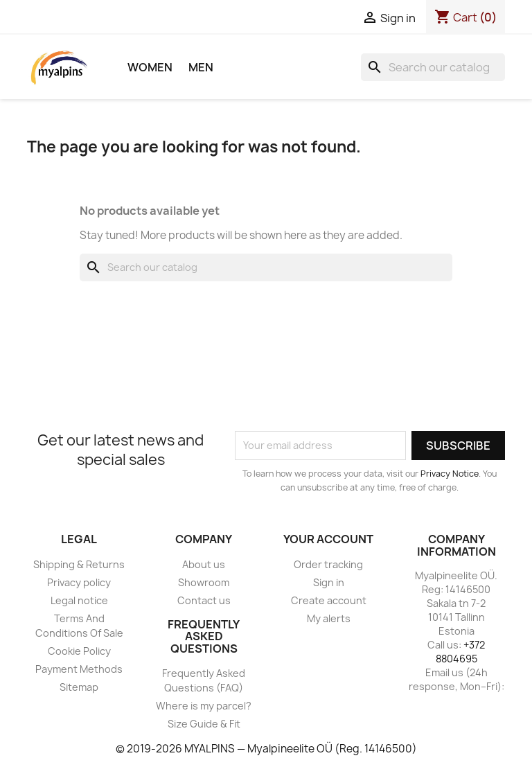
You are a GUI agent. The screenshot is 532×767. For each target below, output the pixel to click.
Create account (329, 600)
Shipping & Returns (79, 564)
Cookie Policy (79, 651)
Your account (328, 539)
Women (150, 67)
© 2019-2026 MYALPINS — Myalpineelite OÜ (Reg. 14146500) (266, 749)
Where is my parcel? (204, 706)
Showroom (204, 582)
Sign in (329, 582)
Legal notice (79, 600)
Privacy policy (79, 582)
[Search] (433, 67)
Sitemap (79, 687)
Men (201, 67)
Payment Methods (79, 669)
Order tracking (328, 564)
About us (204, 564)
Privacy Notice (450, 474)
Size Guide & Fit (204, 724)
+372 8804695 (461, 652)
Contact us (204, 600)
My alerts (329, 618)
